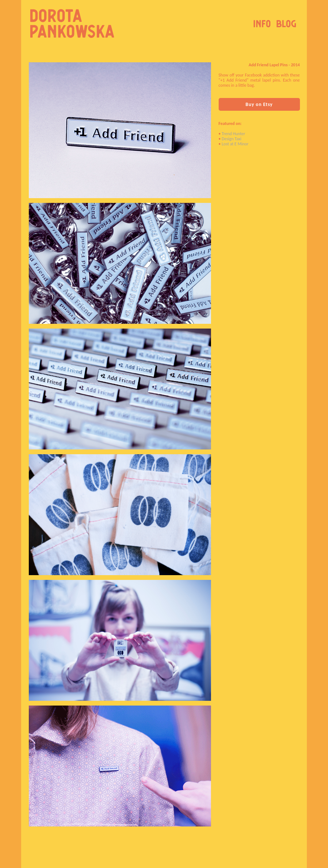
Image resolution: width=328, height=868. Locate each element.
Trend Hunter (233, 134)
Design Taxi (231, 139)
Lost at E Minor (235, 144)
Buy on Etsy (259, 104)
